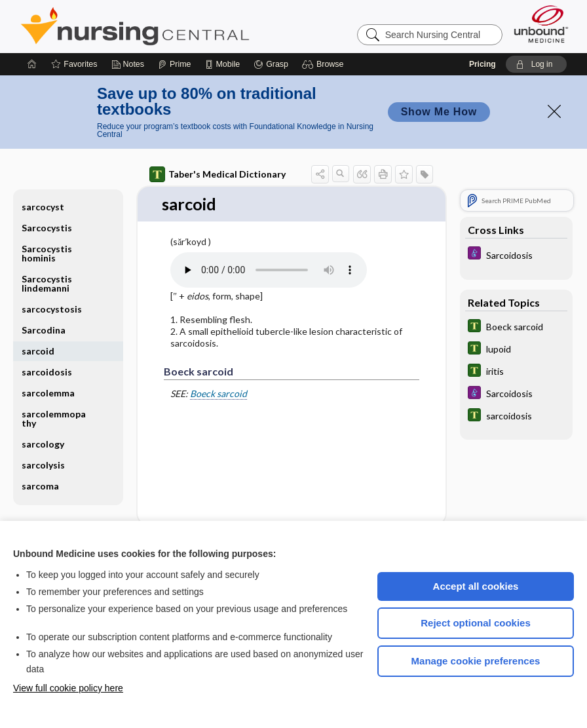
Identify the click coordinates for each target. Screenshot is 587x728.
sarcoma (40, 486)
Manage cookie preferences (476, 661)
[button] (325, 64)
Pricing (483, 64)
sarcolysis (43, 465)
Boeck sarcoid (218, 394)
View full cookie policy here (68, 688)
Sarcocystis (47, 228)
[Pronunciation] (269, 270)
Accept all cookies (476, 586)
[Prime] (174, 64)
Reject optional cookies (476, 623)
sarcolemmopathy (54, 418)
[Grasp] (271, 64)
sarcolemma (48, 393)
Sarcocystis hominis (47, 253)
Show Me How (439, 112)
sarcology (43, 444)
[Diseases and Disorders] (516, 255)
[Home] (32, 64)
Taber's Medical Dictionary (218, 174)
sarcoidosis (47, 372)
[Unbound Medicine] (541, 24)
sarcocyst (43, 207)
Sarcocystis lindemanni (47, 283)
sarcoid (38, 351)
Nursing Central (184, 26)
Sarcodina (44, 330)
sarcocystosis (52, 309)
